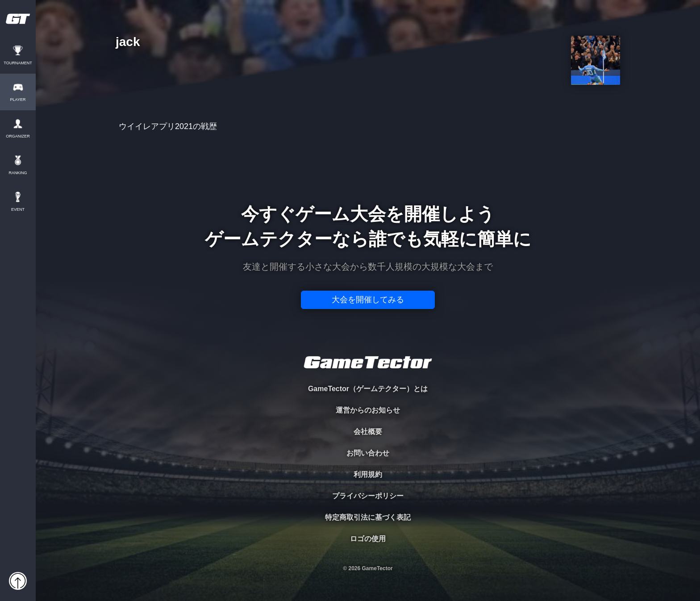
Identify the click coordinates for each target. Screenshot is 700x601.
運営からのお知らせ (368, 410)
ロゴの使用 (368, 539)
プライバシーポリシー (368, 496)
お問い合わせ (368, 453)
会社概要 (368, 432)
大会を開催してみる (368, 300)
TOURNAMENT (18, 63)
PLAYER (18, 100)
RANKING (18, 173)
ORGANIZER (18, 136)
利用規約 (368, 474)
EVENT (18, 210)
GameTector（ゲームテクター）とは (368, 389)
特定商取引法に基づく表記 (368, 517)
